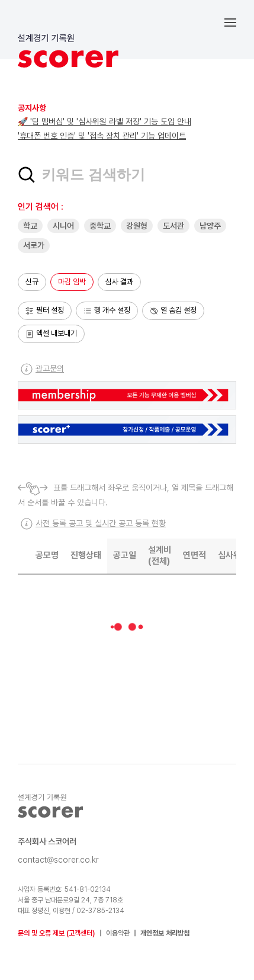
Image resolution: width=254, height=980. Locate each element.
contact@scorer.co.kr (58, 860)
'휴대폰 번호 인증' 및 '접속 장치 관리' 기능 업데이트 (102, 136)
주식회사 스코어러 (47, 841)
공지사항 (32, 108)
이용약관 (118, 933)
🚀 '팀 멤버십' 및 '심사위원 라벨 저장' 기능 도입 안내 (105, 121)
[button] (239, 22)
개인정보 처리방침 (165, 933)
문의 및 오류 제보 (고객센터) (57, 933)
